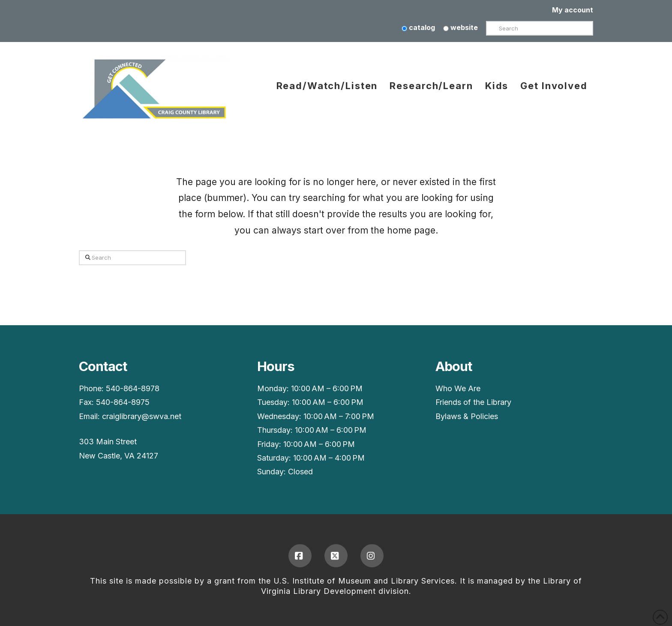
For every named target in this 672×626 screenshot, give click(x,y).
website (460, 27)
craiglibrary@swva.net (142, 416)
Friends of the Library (473, 402)
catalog (418, 27)
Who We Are (458, 388)
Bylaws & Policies (467, 416)
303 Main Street (108, 442)
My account (573, 10)
